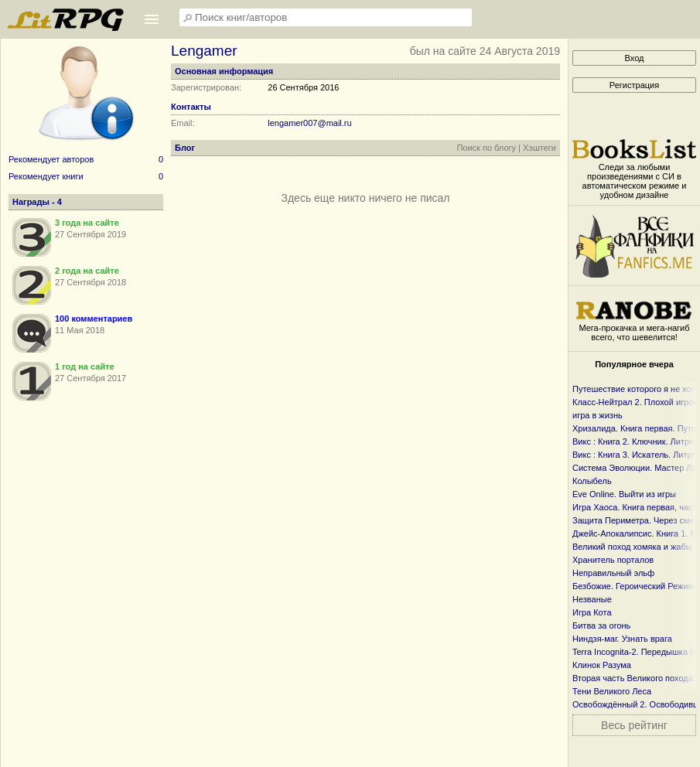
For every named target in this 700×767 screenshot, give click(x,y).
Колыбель (592, 481)
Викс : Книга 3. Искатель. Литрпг (636, 455)
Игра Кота (592, 612)
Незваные (592, 599)
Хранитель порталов (613, 560)
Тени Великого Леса (612, 691)
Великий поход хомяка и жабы (632, 547)
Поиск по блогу (486, 148)
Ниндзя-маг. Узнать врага (622, 639)
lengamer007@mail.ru (309, 123)
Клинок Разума (602, 665)
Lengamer (204, 51)
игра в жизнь (598, 415)
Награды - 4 (37, 202)
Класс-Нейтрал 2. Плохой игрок (635, 402)
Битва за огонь (601, 626)
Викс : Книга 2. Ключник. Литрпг (635, 441)
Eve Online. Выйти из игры (624, 494)
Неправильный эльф (613, 573)
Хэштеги (540, 148)
